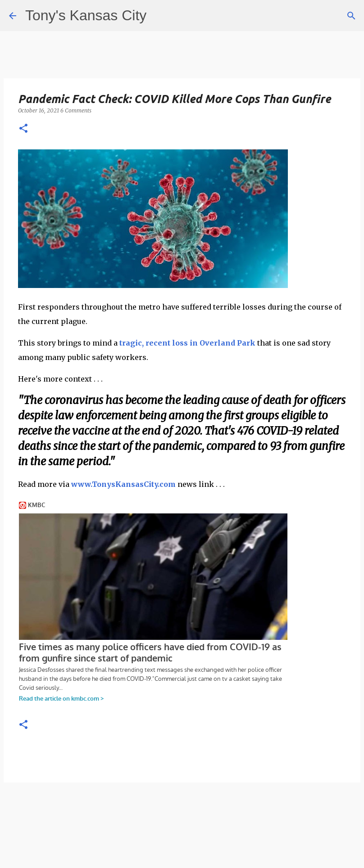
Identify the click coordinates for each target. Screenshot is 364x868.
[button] (23, 129)
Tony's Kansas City (86, 15)
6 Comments (76, 110)
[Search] (351, 16)
